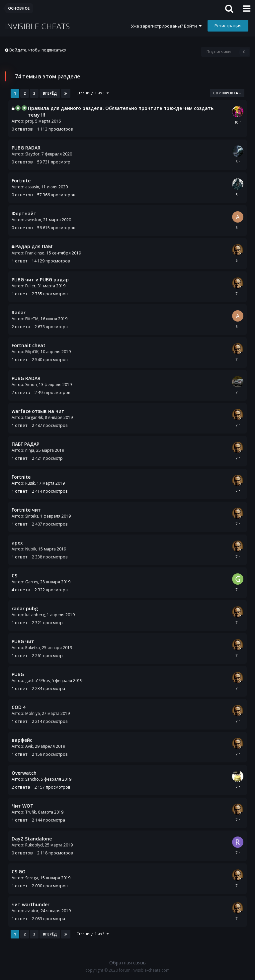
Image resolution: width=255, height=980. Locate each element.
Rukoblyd (34, 845)
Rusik (30, 483)
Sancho (32, 779)
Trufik (31, 812)
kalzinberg (35, 615)
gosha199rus (38, 681)
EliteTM (32, 319)
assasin (32, 187)
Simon (31, 385)
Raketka (33, 648)
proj (29, 121)
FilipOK (32, 352)
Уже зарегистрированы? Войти (166, 26)
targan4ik (34, 417)
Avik (29, 746)
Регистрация (228, 26)
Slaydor (32, 154)
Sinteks (32, 516)
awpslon (33, 220)
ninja (30, 450)
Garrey (32, 582)
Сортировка (227, 93)
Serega (32, 878)
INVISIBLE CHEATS (37, 26)
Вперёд (50, 93)
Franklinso (35, 253)
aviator (32, 911)
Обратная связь (127, 963)
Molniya (33, 713)
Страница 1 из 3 (92, 93)
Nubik (31, 549)
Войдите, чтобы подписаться (38, 50)
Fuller (30, 286)
